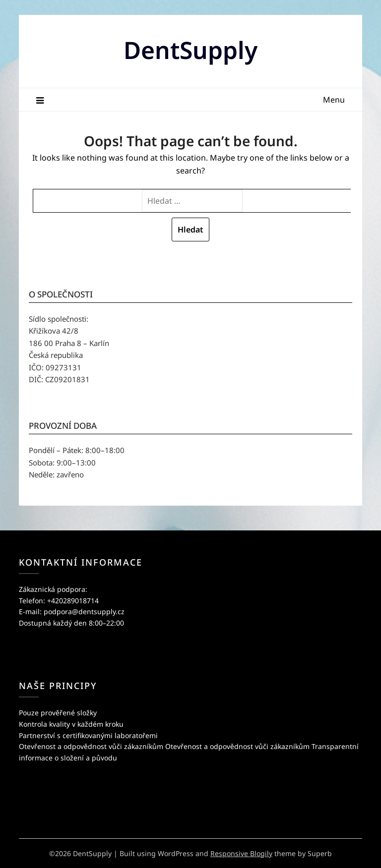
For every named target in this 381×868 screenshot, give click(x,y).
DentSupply (190, 50)
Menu (334, 100)
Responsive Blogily (241, 853)
